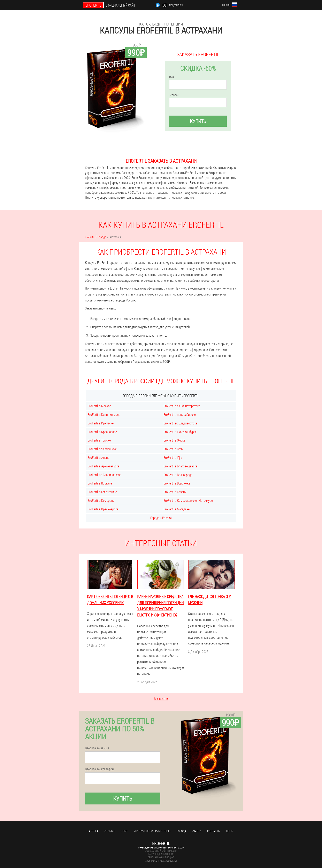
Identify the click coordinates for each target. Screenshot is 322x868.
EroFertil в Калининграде (104, 414)
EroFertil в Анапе (98, 457)
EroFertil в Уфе (173, 457)
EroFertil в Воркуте (100, 483)
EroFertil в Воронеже (177, 483)
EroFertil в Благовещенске (180, 466)
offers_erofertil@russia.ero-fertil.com (161, 847)
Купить (198, 121)
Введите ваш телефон (99, 769)
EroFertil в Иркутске (101, 423)
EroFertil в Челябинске (102, 449)
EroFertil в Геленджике (102, 492)
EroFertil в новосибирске (180, 414)
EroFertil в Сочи (173, 449)
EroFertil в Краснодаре (102, 432)
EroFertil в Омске (174, 440)
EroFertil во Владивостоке (180, 423)
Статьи (197, 831)
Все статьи (161, 699)
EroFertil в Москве (99, 406)
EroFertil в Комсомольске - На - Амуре (188, 500)
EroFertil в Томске (99, 440)
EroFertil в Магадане (177, 509)
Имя (172, 77)
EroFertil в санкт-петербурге (182, 406)
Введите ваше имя (97, 748)
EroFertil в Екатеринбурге (180, 432)
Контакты (214, 831)
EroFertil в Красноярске (103, 509)
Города (181, 831)
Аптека (94, 831)
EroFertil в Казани (175, 492)
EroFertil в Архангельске (103, 466)
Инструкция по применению (152, 831)
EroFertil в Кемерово (101, 500)
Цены (230, 831)
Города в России (161, 518)
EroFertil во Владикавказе (104, 475)
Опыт (124, 831)
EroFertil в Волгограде (178, 475)
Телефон (174, 95)
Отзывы (110, 831)
